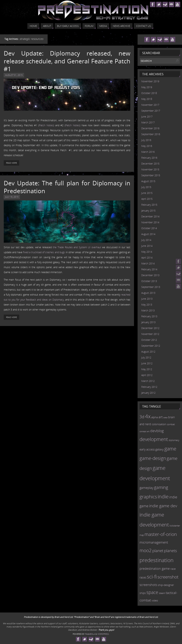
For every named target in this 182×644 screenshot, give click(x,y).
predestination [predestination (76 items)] (156, 560)
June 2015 (147, 193)
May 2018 (147, 99)
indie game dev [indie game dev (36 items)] (163, 506)
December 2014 (150, 216)
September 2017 (151, 111)
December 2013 (150, 275)
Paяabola (90, 634)
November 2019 (150, 81)
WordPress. (103, 634)
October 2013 (149, 281)
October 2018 (149, 93)
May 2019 (147, 87)
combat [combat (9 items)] (171, 424)
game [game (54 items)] (170, 449)
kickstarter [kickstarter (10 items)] (175, 526)
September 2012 (151, 346)
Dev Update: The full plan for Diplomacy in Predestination (67, 187)
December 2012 (150, 328)
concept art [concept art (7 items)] (144, 431)
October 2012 (149, 340)
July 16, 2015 (12, 197)
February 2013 (149, 316)
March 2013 (148, 310)
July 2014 (146, 240)
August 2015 (148, 181)
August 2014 (148, 234)
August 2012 (148, 352)
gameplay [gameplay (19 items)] (146, 488)
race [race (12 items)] (173, 569)
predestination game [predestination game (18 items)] (155, 569)
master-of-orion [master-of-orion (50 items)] (161, 534)
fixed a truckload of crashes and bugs (44, 252)
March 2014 (148, 263)
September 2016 (151, 134)
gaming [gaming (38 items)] (161, 487)
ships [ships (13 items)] (143, 593)
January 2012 (148, 393)
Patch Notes (46, 125)
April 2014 (147, 258)
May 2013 (147, 305)
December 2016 (150, 128)
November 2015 (150, 169)
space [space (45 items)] (152, 592)
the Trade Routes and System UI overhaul (77, 247)
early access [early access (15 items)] (147, 449)
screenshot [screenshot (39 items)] (168, 577)
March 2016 (148, 152)
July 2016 (146, 140)
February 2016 (149, 158)
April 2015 (147, 199)
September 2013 (151, 287)
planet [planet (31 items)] (158, 551)
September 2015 (151, 175)
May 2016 (147, 146)
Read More (11, 163)
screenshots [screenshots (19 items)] (148, 585)
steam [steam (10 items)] (162, 593)
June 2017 (147, 117)
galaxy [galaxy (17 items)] (160, 449)
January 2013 (148, 322)
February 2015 (149, 205)
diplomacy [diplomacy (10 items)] (174, 440)
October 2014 (149, 228)
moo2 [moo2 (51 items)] (146, 550)
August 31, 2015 (14, 75)
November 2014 (150, 222)
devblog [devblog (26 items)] (157, 431)
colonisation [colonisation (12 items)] (159, 424)
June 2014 (147, 246)
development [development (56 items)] (154, 439)
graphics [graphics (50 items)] (148, 497)
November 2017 (150, 105)
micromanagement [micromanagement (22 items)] (154, 542)
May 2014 (147, 252)
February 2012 (149, 387)
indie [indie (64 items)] (163, 496)
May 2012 (147, 369)
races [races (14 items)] (143, 577)
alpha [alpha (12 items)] (155, 417)
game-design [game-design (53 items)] (153, 458)
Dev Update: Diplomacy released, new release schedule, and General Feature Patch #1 (67, 61)
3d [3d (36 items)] (142, 417)
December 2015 (150, 164)
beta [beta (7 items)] (165, 418)
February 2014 (149, 269)
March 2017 (148, 122)
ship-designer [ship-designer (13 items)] (166, 585)
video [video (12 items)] (155, 600)
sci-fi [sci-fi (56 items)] (152, 577)
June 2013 (147, 299)
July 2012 (146, 357)
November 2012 (150, 334)
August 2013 (148, 293)
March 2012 (148, 381)
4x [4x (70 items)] (148, 416)
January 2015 (148, 211)
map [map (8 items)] (142, 535)
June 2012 (147, 363)
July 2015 (146, 187)
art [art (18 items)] (161, 417)
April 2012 (147, 375)
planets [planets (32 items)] (170, 551)
